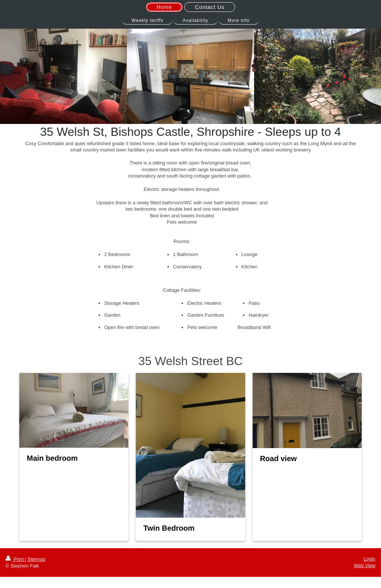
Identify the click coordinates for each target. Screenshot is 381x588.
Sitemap (36, 559)
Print (15, 559)
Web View (365, 565)
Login (369, 559)
